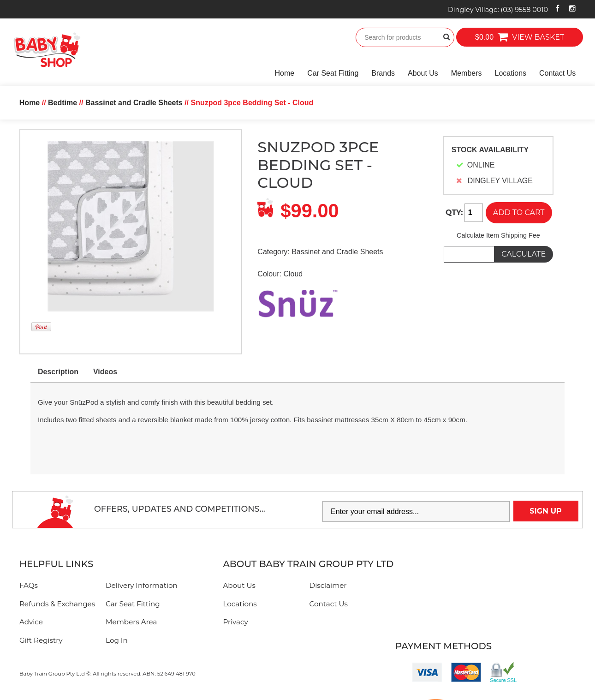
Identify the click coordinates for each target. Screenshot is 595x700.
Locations (511, 73)
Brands (383, 73)
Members (467, 73)
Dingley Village (498, 10)
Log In (117, 640)
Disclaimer (328, 585)
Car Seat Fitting (333, 73)
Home (285, 73)
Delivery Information (142, 585)
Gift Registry (41, 640)
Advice (31, 622)
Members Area (131, 622)
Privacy (235, 622)
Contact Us (557, 73)
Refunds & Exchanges (57, 604)
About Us (423, 73)
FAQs (29, 585)
